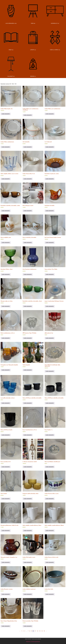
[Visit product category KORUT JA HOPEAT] (55, 39)
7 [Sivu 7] (28, 631)
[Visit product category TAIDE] (33, 13)
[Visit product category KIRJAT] (11, 39)
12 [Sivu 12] (38, 631)
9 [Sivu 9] (31, 631)
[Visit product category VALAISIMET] (11, 65)
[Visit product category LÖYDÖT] (33, 39)
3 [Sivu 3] (25, 631)
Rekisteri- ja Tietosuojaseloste (33, 642)
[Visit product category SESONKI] (33, 65)
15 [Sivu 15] (44, 631)
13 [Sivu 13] (40, 631)
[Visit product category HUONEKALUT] (55, 13)
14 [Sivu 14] (42, 631)
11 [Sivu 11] (35, 631)
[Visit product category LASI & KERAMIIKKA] (11, 13)
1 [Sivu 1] (22, 631)
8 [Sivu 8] (30, 631)
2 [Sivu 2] (23, 631)
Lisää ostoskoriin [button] (6, 114)
